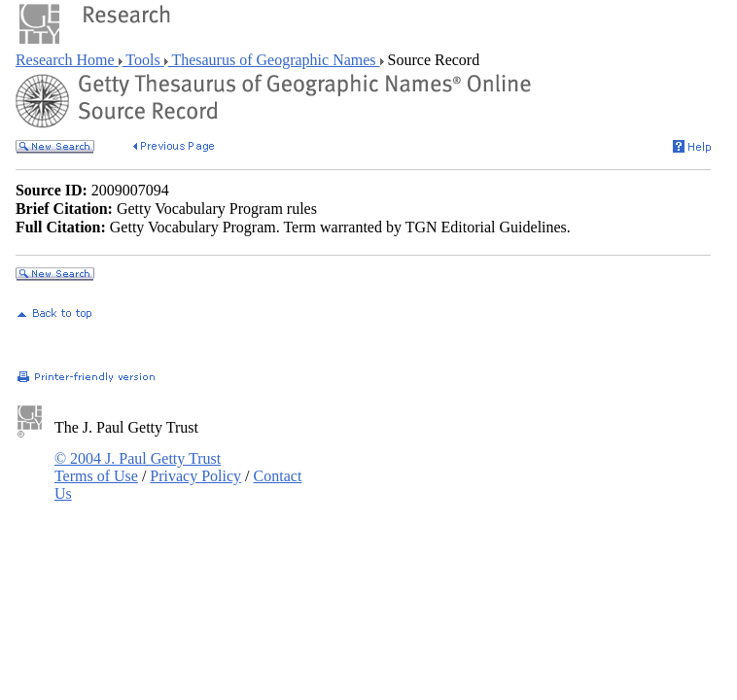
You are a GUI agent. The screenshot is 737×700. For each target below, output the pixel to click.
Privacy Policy (195, 476)
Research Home (67, 60)
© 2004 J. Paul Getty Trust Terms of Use (138, 467)
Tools (143, 60)
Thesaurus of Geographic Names (274, 60)
